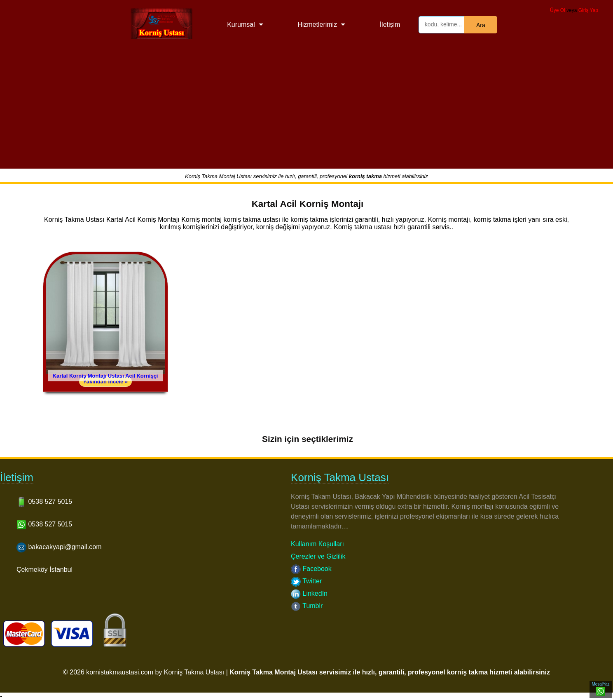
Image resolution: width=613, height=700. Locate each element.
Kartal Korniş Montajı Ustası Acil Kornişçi (105, 376)
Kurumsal (241, 25)
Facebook (311, 569)
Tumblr (307, 606)
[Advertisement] (306, 111)
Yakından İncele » (105, 382)
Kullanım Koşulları (317, 544)
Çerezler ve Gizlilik (318, 556)
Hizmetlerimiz (317, 25)
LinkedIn (309, 593)
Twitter (306, 581)
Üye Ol (558, 10)
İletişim (390, 25)
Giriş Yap (588, 10)
